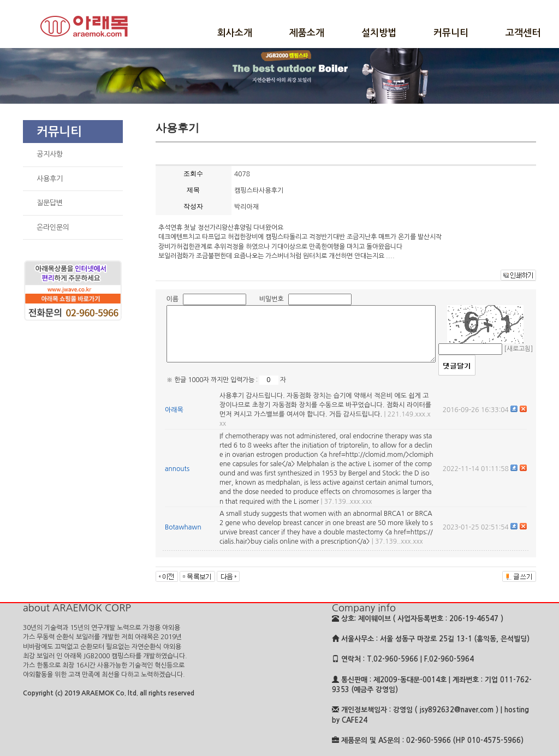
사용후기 (50, 179)
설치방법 (379, 33)
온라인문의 (53, 227)
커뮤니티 (451, 33)
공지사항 (50, 154)
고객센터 (523, 33)
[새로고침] (518, 349)
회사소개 (235, 33)
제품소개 (307, 33)
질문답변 (50, 203)
